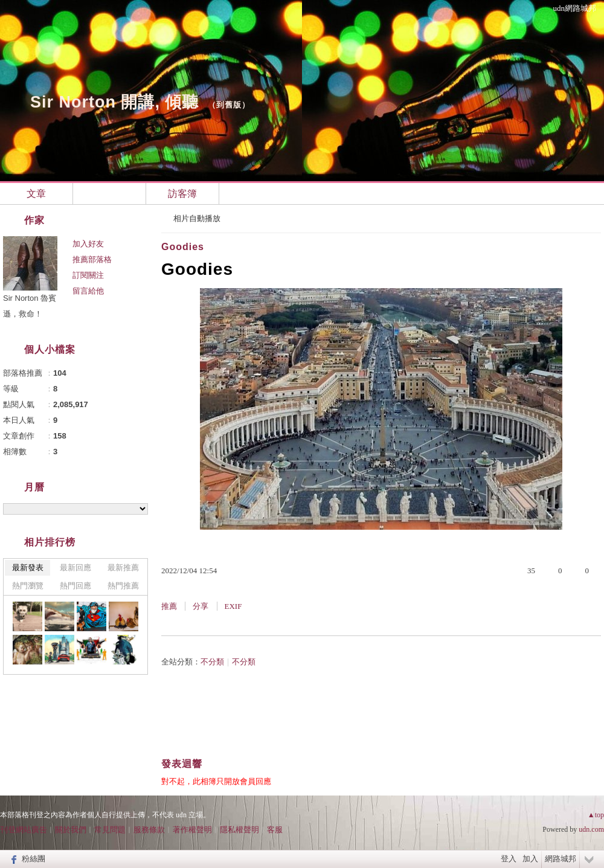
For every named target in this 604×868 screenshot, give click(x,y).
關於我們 (71, 830)
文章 (36, 194)
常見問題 (110, 830)
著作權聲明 (192, 830)
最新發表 (28, 567)
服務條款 (149, 830)
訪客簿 (182, 194)
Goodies (183, 247)
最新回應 (75, 567)
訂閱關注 (88, 275)
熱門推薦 (123, 586)
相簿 (109, 194)
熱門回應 (75, 586)
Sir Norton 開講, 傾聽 (115, 102)
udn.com (591, 829)
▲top (596, 815)
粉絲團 (34, 859)
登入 (509, 859)
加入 (530, 859)
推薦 (169, 606)
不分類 (212, 662)
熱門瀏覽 (28, 586)
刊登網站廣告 (24, 830)
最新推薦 (123, 567)
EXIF (233, 606)
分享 (201, 606)
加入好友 (88, 244)
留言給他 (88, 291)
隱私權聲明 (239, 830)
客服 (275, 830)
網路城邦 (561, 859)
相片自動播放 (197, 218)
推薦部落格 (92, 259)
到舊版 (229, 105)
